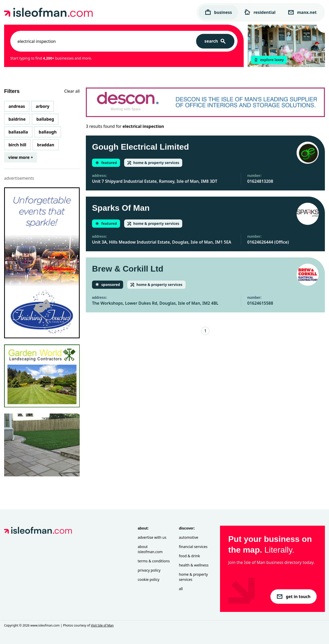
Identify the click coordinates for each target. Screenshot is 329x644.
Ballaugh (48, 132)
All (181, 589)
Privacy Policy (149, 570)
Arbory (43, 106)
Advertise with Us (152, 537)
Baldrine (17, 119)
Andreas (17, 106)
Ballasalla (18, 132)
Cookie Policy (149, 579)
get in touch (294, 597)
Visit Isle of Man (102, 625)
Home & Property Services (193, 577)
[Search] (215, 41)
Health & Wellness (194, 565)
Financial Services (193, 547)
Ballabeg (45, 119)
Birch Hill (17, 145)
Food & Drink (189, 556)
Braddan (46, 145)
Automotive (189, 537)
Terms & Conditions (154, 561)
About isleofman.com (150, 549)
